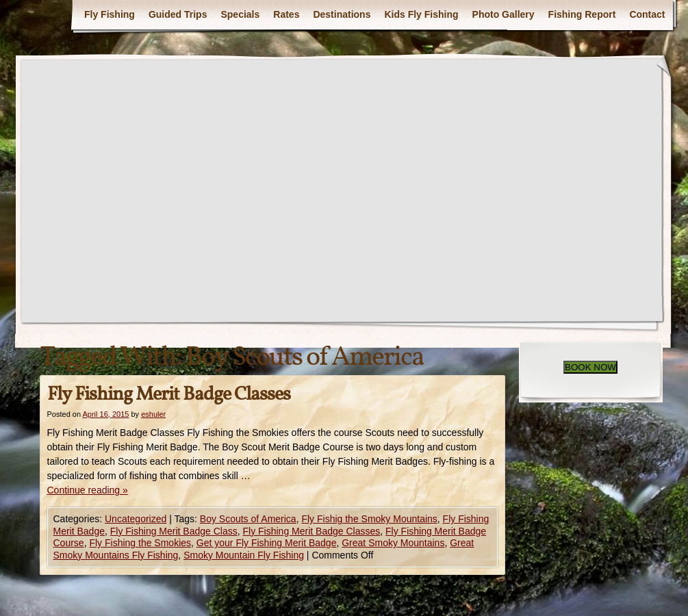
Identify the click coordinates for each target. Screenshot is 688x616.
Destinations (342, 14)
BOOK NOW (590, 367)
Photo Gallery (504, 14)
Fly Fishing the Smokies (140, 543)
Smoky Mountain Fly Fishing (244, 555)
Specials (240, 14)
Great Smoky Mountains (393, 543)
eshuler (153, 414)
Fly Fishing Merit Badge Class (174, 531)
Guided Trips (178, 14)
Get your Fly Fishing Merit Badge (267, 543)
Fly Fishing (110, 14)
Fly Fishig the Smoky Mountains (369, 519)
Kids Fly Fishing (421, 14)
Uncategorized (136, 519)
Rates (286, 14)
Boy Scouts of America (248, 519)
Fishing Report (582, 14)
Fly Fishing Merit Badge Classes (169, 395)
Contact (647, 14)
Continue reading (88, 490)
